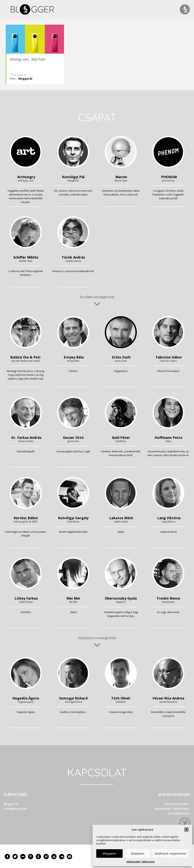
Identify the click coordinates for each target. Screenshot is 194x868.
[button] (186, 830)
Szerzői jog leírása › (177, 804)
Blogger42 (25, 79)
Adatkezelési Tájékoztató (140, 862)
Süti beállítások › (179, 813)
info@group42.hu (15, 809)
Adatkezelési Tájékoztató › (172, 809)
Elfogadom (109, 853)
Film (13, 79)
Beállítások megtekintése (170, 853)
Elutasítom (137, 853)
